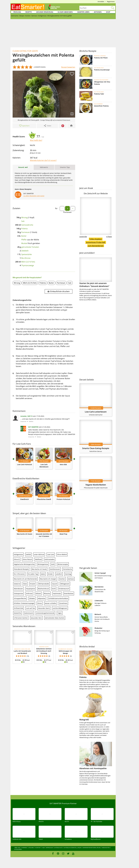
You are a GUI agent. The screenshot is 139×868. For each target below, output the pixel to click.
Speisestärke (26, 254)
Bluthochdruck (43, 589)
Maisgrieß (84, 720)
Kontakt (38, 848)
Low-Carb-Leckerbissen (96, 412)
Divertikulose (69, 594)
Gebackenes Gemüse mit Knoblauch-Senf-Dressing (44, 651)
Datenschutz (58, 848)
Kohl (53, 564)
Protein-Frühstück (63, 499)
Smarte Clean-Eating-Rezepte (96, 448)
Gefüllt (28, 554)
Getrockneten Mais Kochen (55, 618)
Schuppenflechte (20, 598)
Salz (23, 221)
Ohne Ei (17, 559)
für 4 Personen (19, 574)
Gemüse (71, 579)
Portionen (67, 212)
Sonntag (68, 574)
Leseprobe (83, 237)
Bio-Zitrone (26, 258)
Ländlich (59, 574)
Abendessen (18, 589)
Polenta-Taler (99, 94)
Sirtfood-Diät (19, 608)
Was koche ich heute (24, 534)
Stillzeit (38, 594)
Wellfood (38, 559)
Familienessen (55, 569)
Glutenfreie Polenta (101, 106)
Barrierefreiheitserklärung (92, 848)
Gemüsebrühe (27, 225)
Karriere (24, 848)
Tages (60, 613)
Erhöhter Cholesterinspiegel (24, 603)
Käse (25, 584)
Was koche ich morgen (48, 579)
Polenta (24, 229)
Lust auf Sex (31, 608)
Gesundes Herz (36, 618)
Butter (24, 236)
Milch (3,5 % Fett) (28, 262)
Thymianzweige (28, 265)
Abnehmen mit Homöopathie (93, 768)
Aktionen (98, 12)
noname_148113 (26, 416)
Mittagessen (65, 584)
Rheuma (47, 594)
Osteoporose (19, 594)
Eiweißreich (25, 499)
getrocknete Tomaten (30, 247)
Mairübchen (99, 587)
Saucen (55, 584)
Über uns (17, 848)
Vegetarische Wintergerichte (24, 564)
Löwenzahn (99, 601)
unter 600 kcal (39, 554)
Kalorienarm (29, 613)
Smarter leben (83, 12)
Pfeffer (24, 240)
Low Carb (51, 554)
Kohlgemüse (18, 554)
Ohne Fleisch (27, 559)
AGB (43, 848)
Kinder (50, 574)
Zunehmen (63, 603)
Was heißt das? (36, 140)
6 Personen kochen (21, 618)
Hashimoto (57, 594)
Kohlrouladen (50, 559)
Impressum (49, 848)
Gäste (43, 574)
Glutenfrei (18, 613)
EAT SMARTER (33, 427)
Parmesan (25, 232)
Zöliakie (32, 598)
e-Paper (109, 237)
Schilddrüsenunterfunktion (58, 598)
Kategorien (18, 849)
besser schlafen (51, 603)
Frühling (17, 12)
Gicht (54, 589)
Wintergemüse (43, 564)
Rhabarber (98, 628)
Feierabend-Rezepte (21, 569)
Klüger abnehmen (65, 12)
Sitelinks (31, 848)
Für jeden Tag (33, 574)
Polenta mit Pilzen (101, 58)
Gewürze (17, 584)
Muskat (24, 243)
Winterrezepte (63, 564)
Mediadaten (106, 848)
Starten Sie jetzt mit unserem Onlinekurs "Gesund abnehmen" (96, 272)
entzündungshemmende (45, 613)
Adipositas (42, 598)
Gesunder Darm (44, 608)
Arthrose (29, 594)
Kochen (62, 579)
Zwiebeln (25, 251)
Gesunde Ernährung (45, 12)
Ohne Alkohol (62, 554)
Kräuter (33, 584)
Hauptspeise (31, 589)
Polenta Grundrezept (102, 70)
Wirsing (24, 218)
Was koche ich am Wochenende (25, 579)
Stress (40, 603)
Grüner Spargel (100, 573)
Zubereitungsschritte (22, 300)
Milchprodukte (44, 584)
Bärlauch (98, 614)
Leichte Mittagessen (60, 608)
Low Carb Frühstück (25, 464)
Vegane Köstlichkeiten (96, 485)
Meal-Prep (63, 534)
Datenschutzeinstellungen (73, 848)
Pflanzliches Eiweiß (44, 499)
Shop (108, 12)
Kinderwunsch (64, 589)
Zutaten (16, 208)
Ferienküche (68, 569)
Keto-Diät (63, 464)
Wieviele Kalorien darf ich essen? (43, 160)
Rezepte (29, 12)
